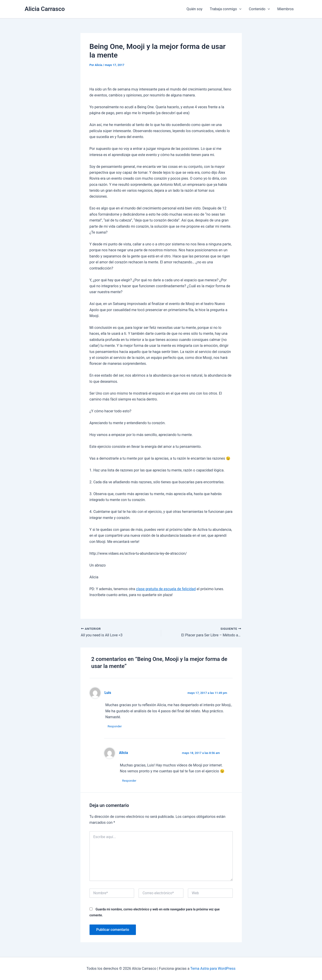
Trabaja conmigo (226, 9)
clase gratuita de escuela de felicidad (166, 589)
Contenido (260, 9)
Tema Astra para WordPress (213, 969)
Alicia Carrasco (45, 9)
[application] (240, 9)
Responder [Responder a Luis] (115, 726)
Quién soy (195, 9)
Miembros (285, 9)
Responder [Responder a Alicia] (129, 781)
